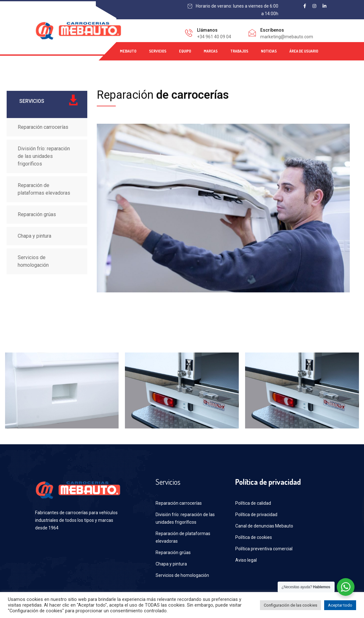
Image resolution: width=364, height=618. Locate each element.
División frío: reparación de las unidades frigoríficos (44, 156)
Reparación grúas (37, 214)
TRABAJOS (239, 51)
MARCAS (211, 51)
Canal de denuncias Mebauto (264, 526)
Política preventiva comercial (264, 549)
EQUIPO (185, 51)
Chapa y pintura (34, 236)
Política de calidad (253, 503)
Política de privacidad (256, 515)
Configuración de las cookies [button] (290, 605)
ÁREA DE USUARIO (304, 51)
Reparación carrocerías (43, 127)
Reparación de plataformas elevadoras (44, 189)
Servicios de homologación (33, 261)
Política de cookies (254, 537)
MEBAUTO (128, 51)
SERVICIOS (158, 51)
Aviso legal (246, 560)
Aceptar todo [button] (340, 605)
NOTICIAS (269, 51)
